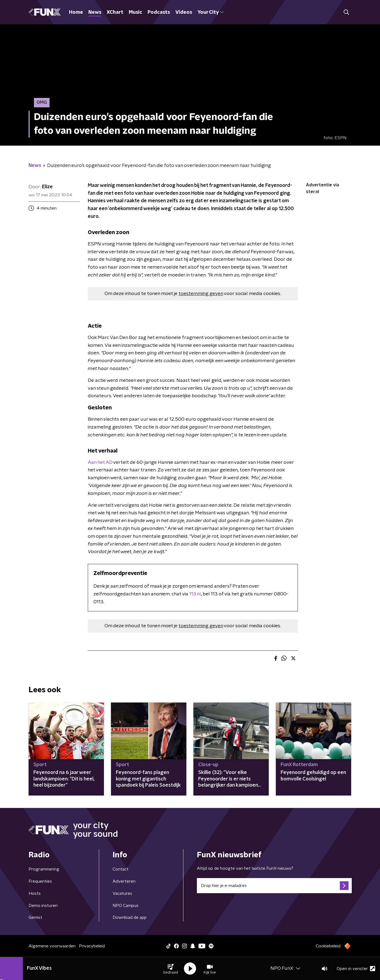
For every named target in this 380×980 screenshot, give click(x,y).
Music (135, 12)
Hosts (35, 893)
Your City (210, 12)
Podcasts (159, 12)
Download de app (130, 917)
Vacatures (122, 893)
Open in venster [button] (356, 969)
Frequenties (40, 881)
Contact (121, 869)
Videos (184, 12)
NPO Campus (125, 906)
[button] (170, 969)
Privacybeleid (92, 946)
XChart (115, 12)
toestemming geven (201, 294)
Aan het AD (100, 462)
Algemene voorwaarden (52, 946)
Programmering (44, 869)
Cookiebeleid (328, 946)
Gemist (35, 917)
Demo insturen (43, 906)
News (95, 12)
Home (76, 12)
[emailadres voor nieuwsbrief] (274, 886)
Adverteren (124, 881)
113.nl (195, 594)
